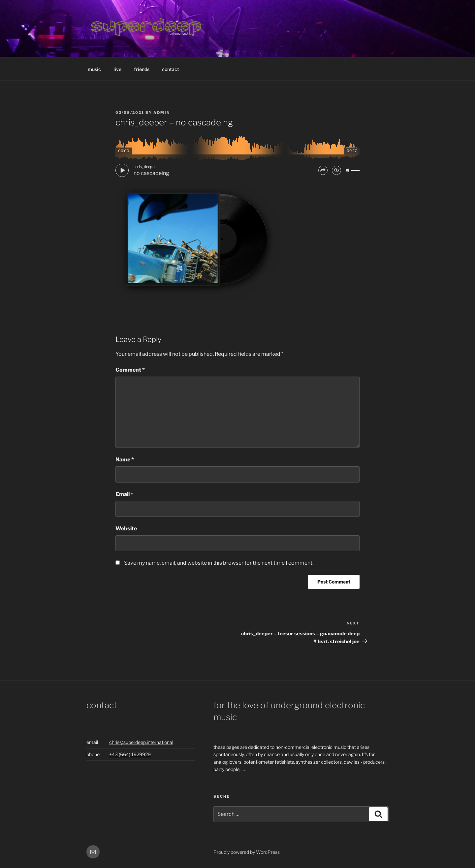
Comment (130, 370)
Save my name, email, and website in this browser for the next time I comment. (219, 563)
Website (126, 529)
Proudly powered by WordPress (247, 852)
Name (125, 460)
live (117, 69)
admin (162, 113)
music (94, 69)
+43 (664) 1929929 (130, 754)
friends (142, 69)
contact (171, 69)
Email (124, 494)
